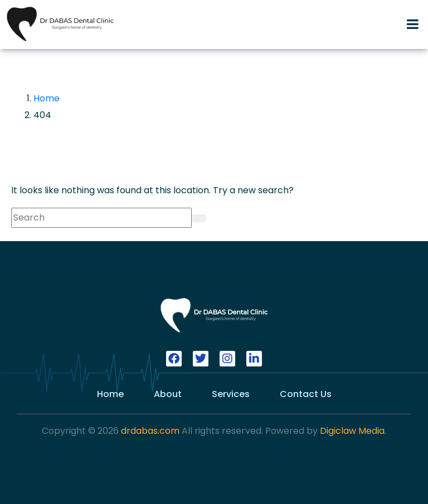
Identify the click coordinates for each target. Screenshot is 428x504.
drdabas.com (149, 431)
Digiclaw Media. (353, 431)
